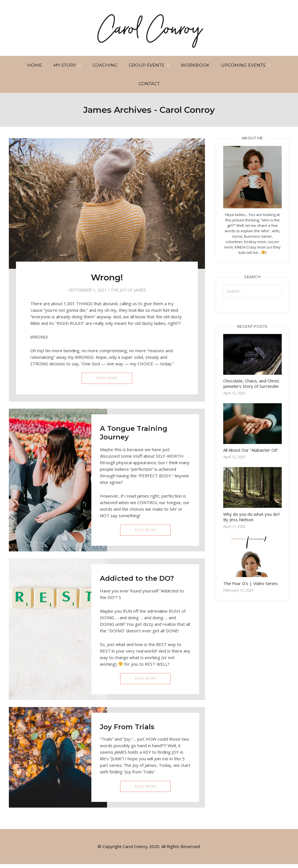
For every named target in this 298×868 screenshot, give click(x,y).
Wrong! (107, 277)
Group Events (146, 65)
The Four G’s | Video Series (250, 583)
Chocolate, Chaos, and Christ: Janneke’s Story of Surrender (251, 383)
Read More (107, 378)
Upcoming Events (243, 65)
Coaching (105, 65)
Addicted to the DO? (137, 578)
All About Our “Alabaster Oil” (251, 450)
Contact (149, 84)
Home (35, 65)
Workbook (195, 65)
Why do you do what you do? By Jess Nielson (252, 517)
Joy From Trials (127, 727)
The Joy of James (128, 290)
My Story (65, 65)
